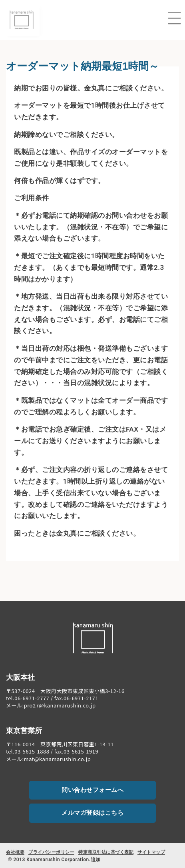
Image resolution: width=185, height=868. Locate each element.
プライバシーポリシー (51, 852)
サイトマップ (151, 852)
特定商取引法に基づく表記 (106, 852)
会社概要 (15, 852)
